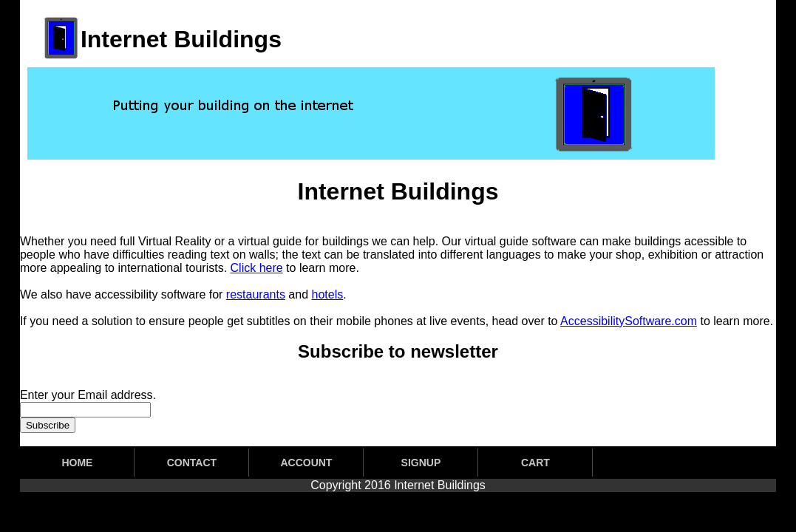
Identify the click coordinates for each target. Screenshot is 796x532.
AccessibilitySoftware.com (629, 321)
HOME (77, 463)
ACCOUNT (306, 463)
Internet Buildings (440, 485)
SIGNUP (421, 463)
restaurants (256, 294)
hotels (328, 294)
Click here (257, 268)
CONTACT (192, 463)
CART (535, 463)
